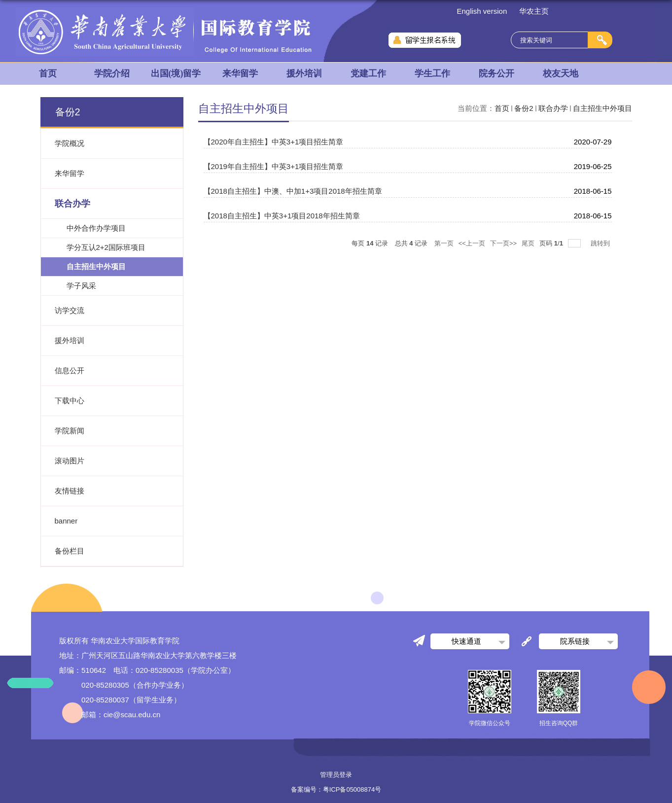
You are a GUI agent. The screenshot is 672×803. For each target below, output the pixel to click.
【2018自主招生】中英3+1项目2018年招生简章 (282, 216)
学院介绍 (112, 73)
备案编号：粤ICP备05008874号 (336, 789)
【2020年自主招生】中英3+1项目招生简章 (274, 142)
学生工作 (432, 73)
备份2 (524, 108)
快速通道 (466, 641)
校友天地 (561, 73)
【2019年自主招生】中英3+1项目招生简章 (274, 166)
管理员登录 (336, 775)
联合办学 (553, 108)
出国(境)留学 (176, 73)
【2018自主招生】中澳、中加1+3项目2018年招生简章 (293, 191)
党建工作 (368, 73)
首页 (48, 73)
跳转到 (601, 243)
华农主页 (534, 11)
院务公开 (496, 73)
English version (482, 11)
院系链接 (575, 641)
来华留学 (240, 73)
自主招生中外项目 (602, 108)
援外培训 (304, 73)
